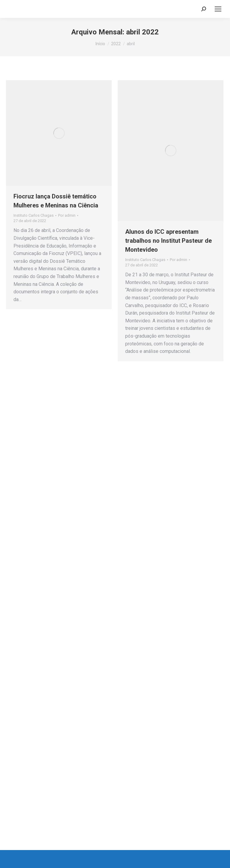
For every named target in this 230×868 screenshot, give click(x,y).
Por (67, 215)
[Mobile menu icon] (218, 9)
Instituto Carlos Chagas (34, 215)
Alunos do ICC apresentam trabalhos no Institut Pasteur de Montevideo (168, 241)
